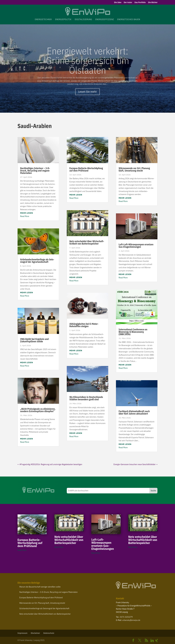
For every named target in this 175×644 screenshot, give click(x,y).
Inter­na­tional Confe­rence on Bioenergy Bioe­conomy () (133, 332)
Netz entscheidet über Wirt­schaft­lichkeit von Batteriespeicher (87, 242)
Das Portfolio (140, 3)
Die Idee (118, 3)
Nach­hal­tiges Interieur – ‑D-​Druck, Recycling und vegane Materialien (35, 171)
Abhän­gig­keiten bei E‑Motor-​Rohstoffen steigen (84, 325)
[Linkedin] (152, 641)
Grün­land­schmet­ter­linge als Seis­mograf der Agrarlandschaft (37, 261)
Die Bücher (153, 3)
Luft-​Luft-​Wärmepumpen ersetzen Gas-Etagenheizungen (136, 246)
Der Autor (128, 3)
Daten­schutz (49, 633)
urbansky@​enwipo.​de (131, 620)
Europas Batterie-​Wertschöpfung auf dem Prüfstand (86, 169)
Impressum (23, 633)
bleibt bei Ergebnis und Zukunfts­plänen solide (34, 340)
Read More (25, 216)
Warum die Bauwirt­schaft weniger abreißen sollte (40, 587)
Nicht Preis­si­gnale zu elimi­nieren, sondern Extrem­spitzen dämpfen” (38, 410)
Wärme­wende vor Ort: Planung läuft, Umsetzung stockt (134, 169)
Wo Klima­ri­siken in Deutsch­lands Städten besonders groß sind (86, 398)
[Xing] (157, 641)
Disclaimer (35, 633)
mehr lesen (27, 213)
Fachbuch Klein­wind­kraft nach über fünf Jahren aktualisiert (134, 412)
